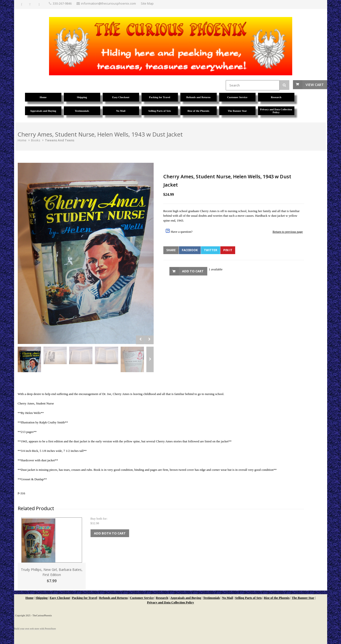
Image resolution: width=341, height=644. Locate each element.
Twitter (211, 250)
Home (22, 140)
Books (36, 140)
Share (171, 250)
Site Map (147, 3)
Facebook (190, 250)
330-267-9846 (62, 3)
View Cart (315, 85)
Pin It (228, 250)
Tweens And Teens (60, 140)
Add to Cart (193, 271)
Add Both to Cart (110, 533)
